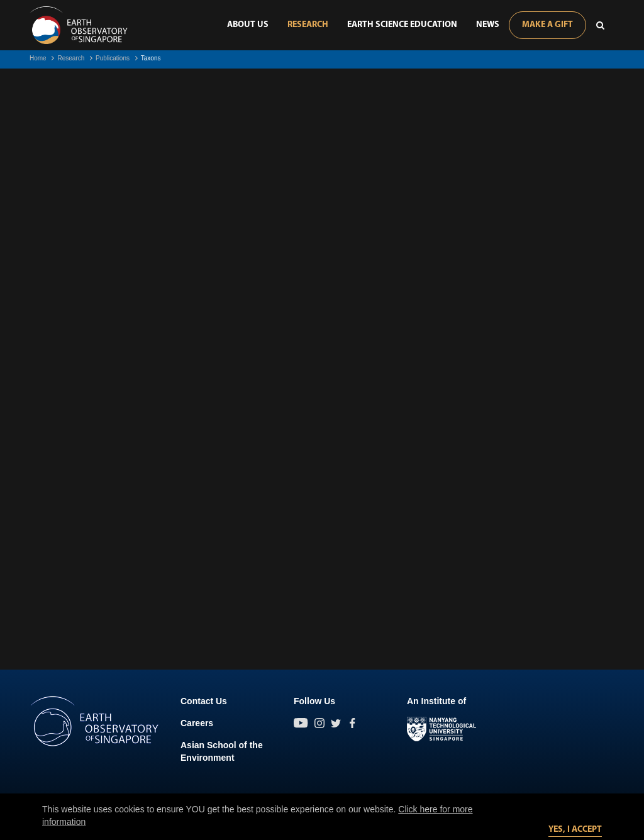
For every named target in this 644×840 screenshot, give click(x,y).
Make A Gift (547, 25)
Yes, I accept (575, 830)
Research (308, 25)
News (488, 25)
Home (38, 58)
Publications (113, 58)
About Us (248, 25)
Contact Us (204, 701)
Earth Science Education (402, 25)
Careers (197, 723)
